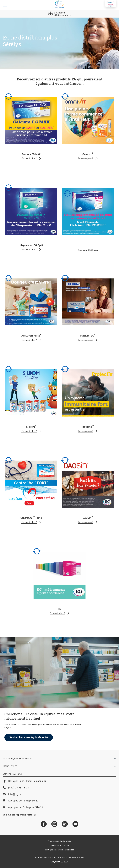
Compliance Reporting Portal (19, 815)
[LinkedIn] (65, 824)
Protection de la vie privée (59, 841)
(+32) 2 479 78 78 (16, 788)
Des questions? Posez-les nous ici (24, 781)
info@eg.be (12, 794)
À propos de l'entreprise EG (23, 801)
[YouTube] (75, 824)
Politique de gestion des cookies (59, 850)
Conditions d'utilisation (60, 845)
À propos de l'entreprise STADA (26, 807)
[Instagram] (54, 824)
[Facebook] (44, 824)
